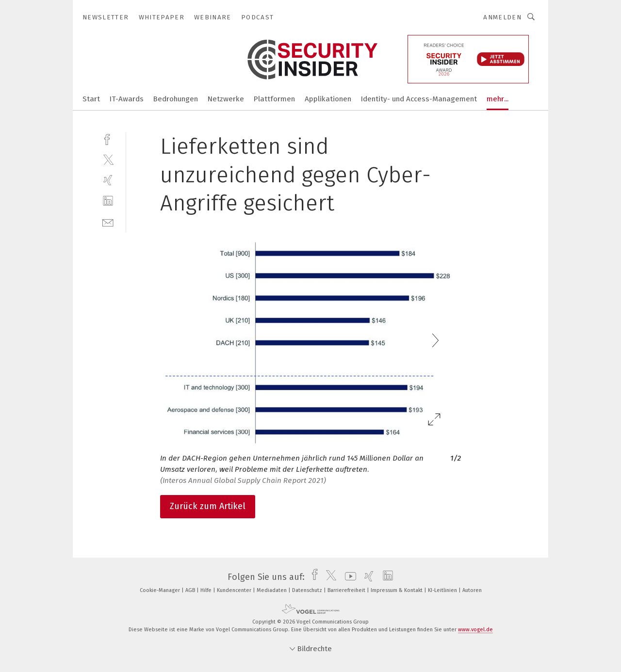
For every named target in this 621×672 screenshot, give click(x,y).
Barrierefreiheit (347, 590)
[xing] (108, 180)
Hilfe (207, 590)
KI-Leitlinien (443, 590)
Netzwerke (226, 99)
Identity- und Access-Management (419, 99)
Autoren (472, 590)
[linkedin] (108, 201)
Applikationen (328, 99)
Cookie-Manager (161, 590)
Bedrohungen (176, 99)
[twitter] (108, 159)
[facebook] (108, 138)
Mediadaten (272, 590)
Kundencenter (235, 590)
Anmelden (502, 17)
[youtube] (348, 577)
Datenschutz (308, 590)
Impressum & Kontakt (397, 590)
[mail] (108, 222)
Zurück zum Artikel (208, 506)
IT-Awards (127, 99)
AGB (191, 590)
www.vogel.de (475, 630)
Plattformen (274, 99)
